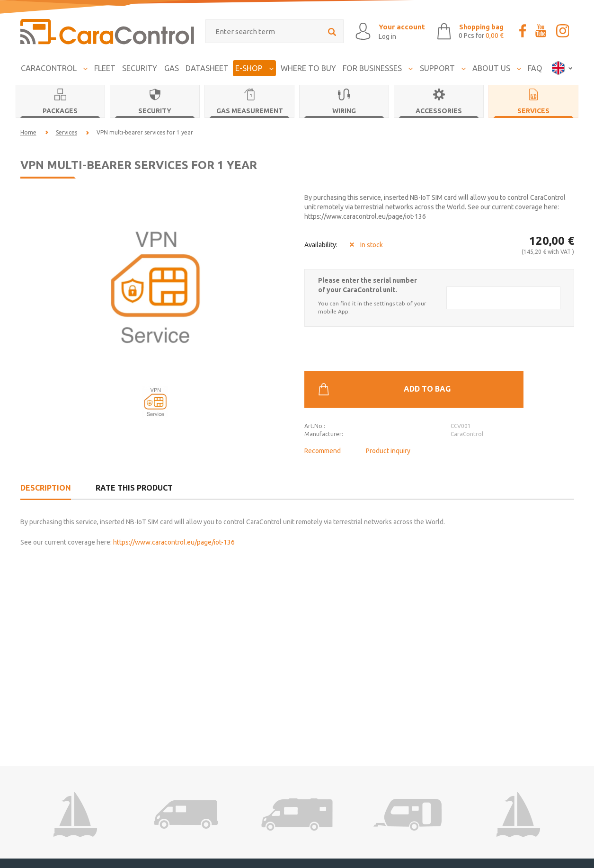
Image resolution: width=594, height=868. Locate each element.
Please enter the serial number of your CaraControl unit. (368, 283)
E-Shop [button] (254, 66)
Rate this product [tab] (134, 461)
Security (140, 66)
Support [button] (443, 66)
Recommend (323, 412)
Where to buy (308, 66)
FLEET (105, 66)
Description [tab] (46, 461)
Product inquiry (388, 412)
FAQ (535, 66)
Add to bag (436, 350)
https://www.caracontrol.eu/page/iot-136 (174, 516)
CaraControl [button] (54, 66)
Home (28, 130)
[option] (155, 283)
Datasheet (207, 66)
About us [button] (497, 66)
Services (66, 130)
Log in (369, 36)
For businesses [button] (378, 66)
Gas (172, 66)
